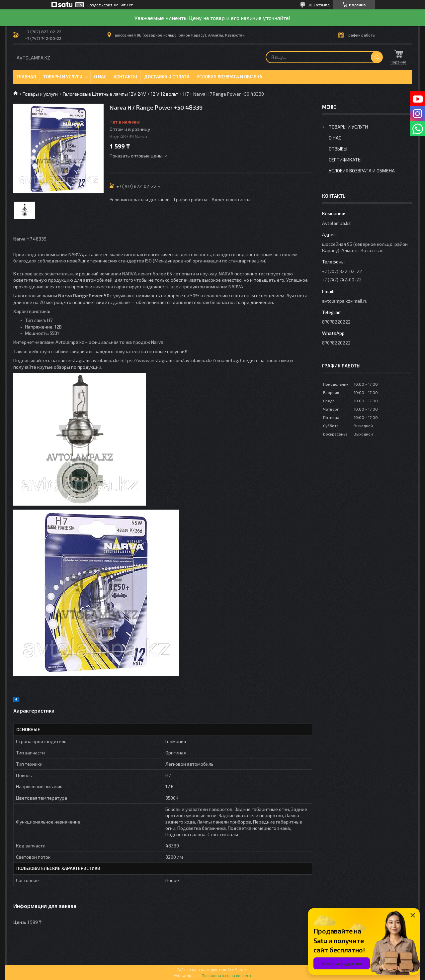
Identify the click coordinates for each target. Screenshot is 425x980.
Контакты (125, 77)
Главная (26, 77)
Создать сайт (100, 5)
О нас (100, 77)
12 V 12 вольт (165, 94)
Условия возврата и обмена (229, 77)
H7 (186, 94)
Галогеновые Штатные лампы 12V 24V (104, 94)
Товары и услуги (63, 77)
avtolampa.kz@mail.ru (345, 301)
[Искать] (377, 57)
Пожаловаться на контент (226, 975)
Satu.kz (242, 969)
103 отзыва (319, 5)
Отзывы (338, 149)
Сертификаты (345, 160)
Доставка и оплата (167, 77)
